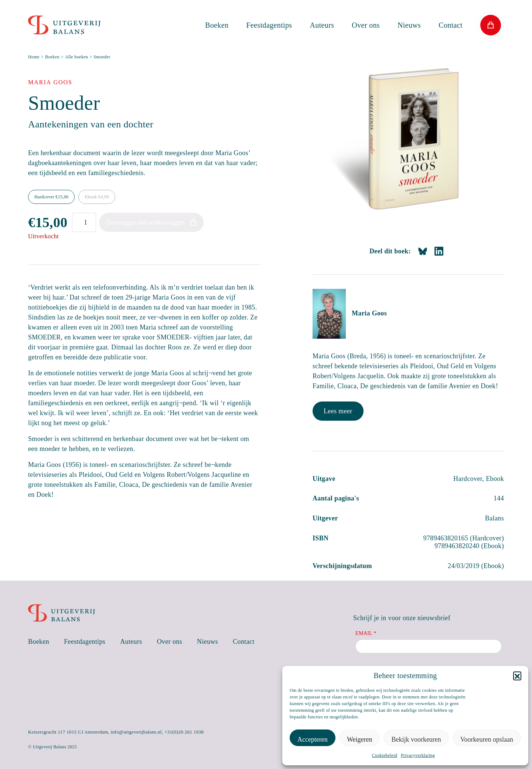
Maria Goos (369, 313)
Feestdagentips (269, 25)
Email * (366, 633)
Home (34, 57)
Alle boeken (76, 57)
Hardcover (51, 197)
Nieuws (409, 25)
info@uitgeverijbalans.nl (136, 732)
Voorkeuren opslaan (487, 739)
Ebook (97, 197)
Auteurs (322, 25)
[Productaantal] (84, 222)
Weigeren (360, 739)
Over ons (366, 25)
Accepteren (313, 739)
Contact (451, 25)
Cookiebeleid (385, 755)
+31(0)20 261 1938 (184, 732)
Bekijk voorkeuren (416, 739)
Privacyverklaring (418, 755)
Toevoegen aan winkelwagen (145, 222)
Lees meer (338, 411)
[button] (517, 676)
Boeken (217, 25)
